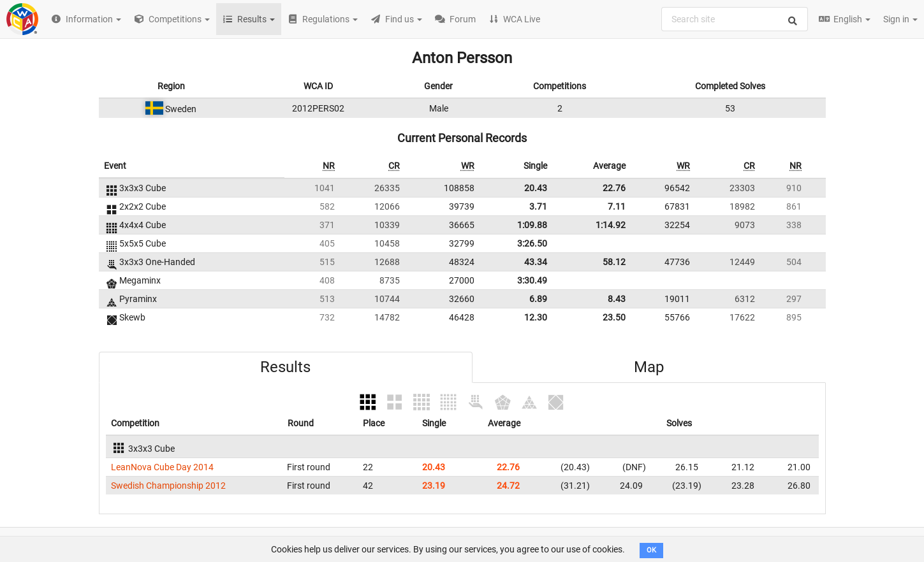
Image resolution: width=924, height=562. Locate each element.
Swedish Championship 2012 (168, 486)
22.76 (614, 188)
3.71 (538, 206)
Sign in (900, 19)
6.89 (538, 299)
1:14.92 (611, 225)
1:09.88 (532, 225)
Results (285, 367)
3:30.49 (532, 280)
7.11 (617, 206)
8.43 (617, 299)
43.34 (536, 262)
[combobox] (735, 19)
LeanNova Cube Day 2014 (162, 467)
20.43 (536, 188)
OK (651, 550)
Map (649, 367)
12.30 (536, 317)
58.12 (614, 262)
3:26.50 (532, 243)
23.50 (614, 317)
